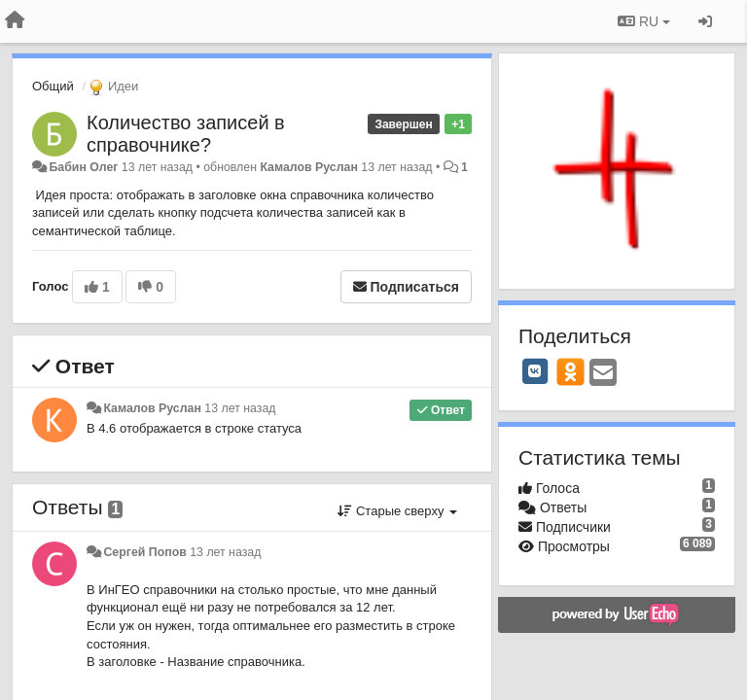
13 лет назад (240, 408)
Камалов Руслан (308, 167)
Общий (53, 86)
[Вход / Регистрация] (705, 21)
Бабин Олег (83, 167)
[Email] (603, 374)
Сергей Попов (144, 552)
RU (644, 21)
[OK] (570, 371)
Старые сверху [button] (397, 511)
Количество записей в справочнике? (186, 134)
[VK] (535, 371)
